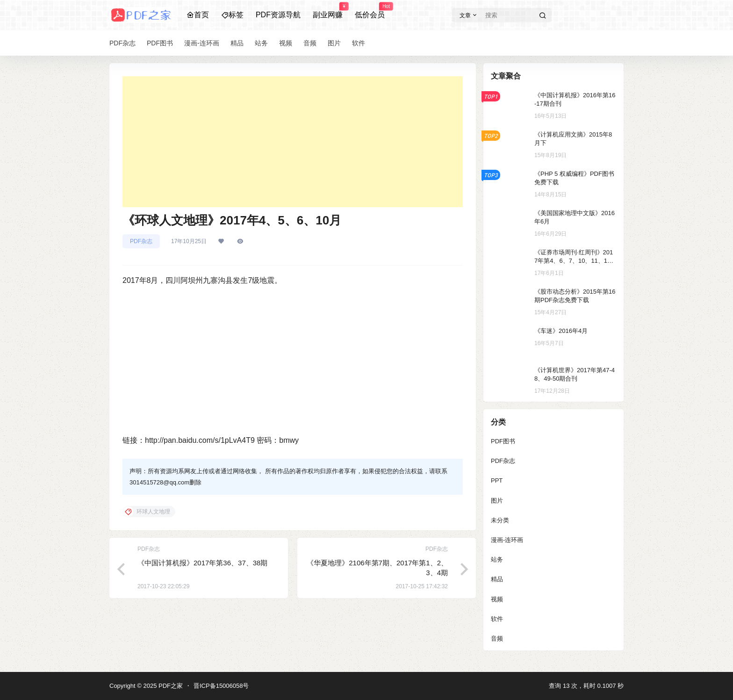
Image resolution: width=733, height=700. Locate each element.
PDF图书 (503, 441)
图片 (497, 501)
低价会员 (370, 11)
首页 (198, 15)
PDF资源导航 (278, 15)
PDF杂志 (141, 241)
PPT (497, 480)
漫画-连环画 (507, 540)
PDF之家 (170, 686)
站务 (497, 559)
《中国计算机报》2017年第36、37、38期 (202, 563)
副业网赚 (328, 11)
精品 (497, 579)
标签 (232, 15)
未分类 (500, 520)
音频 (497, 639)
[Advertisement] (293, 142)
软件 (497, 619)
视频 (497, 599)
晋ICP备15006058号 (221, 686)
